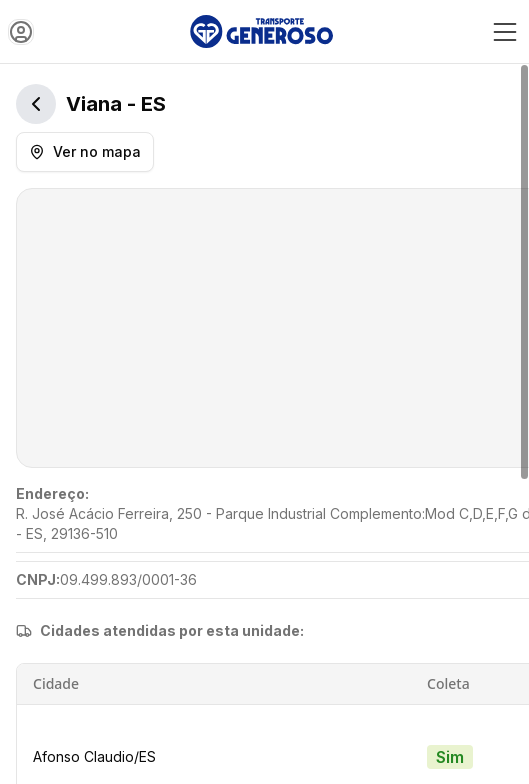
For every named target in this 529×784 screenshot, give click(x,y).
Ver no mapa (85, 151)
